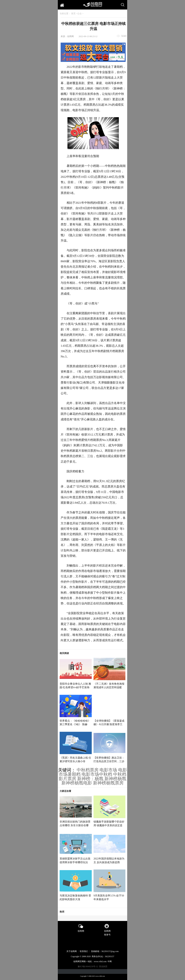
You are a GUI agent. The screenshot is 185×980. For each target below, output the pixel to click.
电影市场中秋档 (97, 774)
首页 (73, 14)
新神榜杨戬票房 (108, 783)
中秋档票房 (88, 770)
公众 (80, 14)
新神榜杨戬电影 (77, 783)
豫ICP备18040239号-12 (88, 966)
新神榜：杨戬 (90, 779)
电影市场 (108, 770)
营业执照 (103, 966)
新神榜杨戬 (115, 779)
